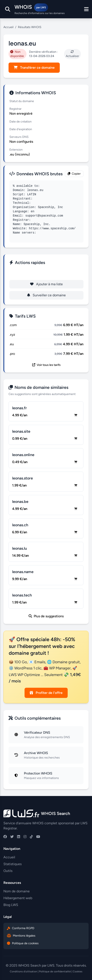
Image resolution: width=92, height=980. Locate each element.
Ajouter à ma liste (46, 284)
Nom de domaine (17, 891)
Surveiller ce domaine (46, 295)
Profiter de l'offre (46, 693)
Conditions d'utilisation (23, 971)
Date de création (20, 122)
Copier (74, 174)
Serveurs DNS (19, 137)
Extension (16, 150)
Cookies (78, 971)
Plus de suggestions (46, 616)
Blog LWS (11, 905)
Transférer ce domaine (34, 68)
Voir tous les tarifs (46, 365)
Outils (8, 871)
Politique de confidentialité (55, 971)
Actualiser (72, 54)
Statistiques (12, 864)
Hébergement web (18, 898)
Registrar (15, 109)
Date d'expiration (21, 129)
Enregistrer (46, 273)
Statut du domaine (22, 101)
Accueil (8, 27)
